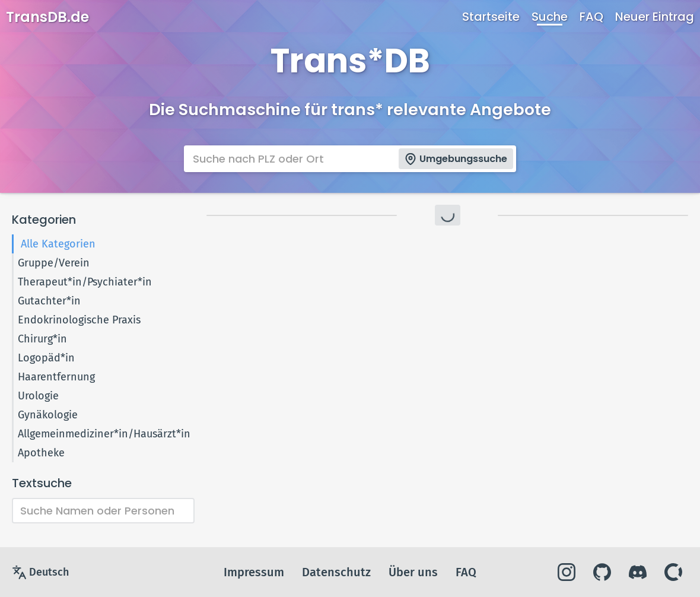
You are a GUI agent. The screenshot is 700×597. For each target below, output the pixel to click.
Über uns (413, 572)
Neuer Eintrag (655, 17)
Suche (550, 17)
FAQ (591, 17)
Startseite (491, 17)
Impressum (254, 572)
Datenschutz (336, 572)
